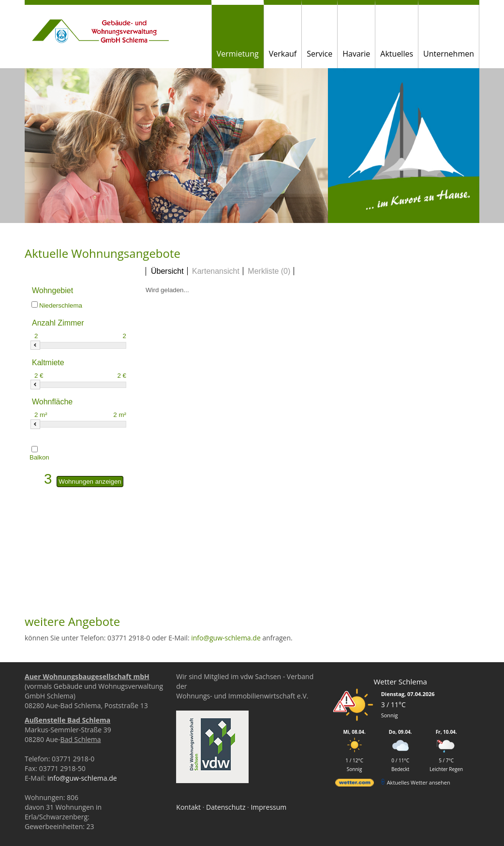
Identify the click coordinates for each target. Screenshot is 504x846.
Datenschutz (226, 807)
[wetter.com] (355, 784)
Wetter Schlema (400, 682)
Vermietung (238, 54)
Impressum (268, 807)
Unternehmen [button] (449, 54)
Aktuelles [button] (397, 54)
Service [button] (319, 54)
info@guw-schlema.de (226, 638)
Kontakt (188, 807)
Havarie (356, 54)
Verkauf (283, 54)
